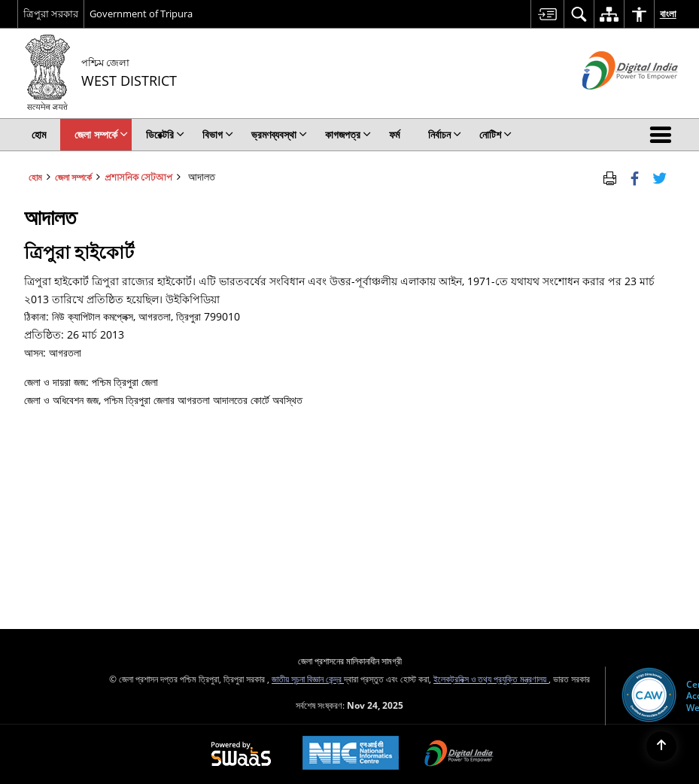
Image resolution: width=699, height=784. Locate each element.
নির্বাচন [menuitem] (445, 134)
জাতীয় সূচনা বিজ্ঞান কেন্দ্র (308, 679)
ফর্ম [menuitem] (394, 134)
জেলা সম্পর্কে (73, 177)
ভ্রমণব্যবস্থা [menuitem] (279, 134)
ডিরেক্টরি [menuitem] (165, 134)
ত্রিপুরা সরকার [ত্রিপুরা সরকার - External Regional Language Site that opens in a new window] (51, 14)
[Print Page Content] (610, 177)
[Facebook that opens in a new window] (635, 177)
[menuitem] (547, 14)
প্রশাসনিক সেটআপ (138, 177)
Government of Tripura (141, 14)
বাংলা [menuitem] (668, 14)
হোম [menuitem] (39, 134)
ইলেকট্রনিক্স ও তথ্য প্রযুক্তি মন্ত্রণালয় (491, 679)
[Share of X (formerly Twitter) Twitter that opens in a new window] (659, 177)
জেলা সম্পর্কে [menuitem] (101, 134)
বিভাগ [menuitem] (218, 134)
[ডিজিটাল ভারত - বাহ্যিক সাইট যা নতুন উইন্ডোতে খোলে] (611, 102)
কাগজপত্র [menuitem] (348, 134)
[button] (664, 135)
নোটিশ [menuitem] (495, 134)
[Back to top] (661, 746)
